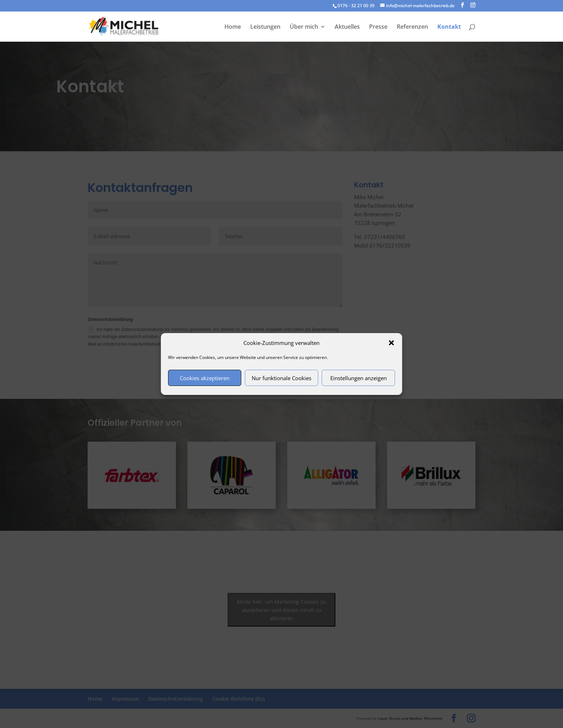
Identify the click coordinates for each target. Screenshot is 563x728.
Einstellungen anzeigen (359, 378)
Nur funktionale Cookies (281, 378)
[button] (391, 343)
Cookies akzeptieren (205, 378)
